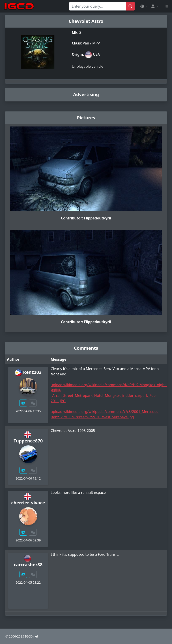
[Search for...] (97, 6)
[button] (144, 6)
